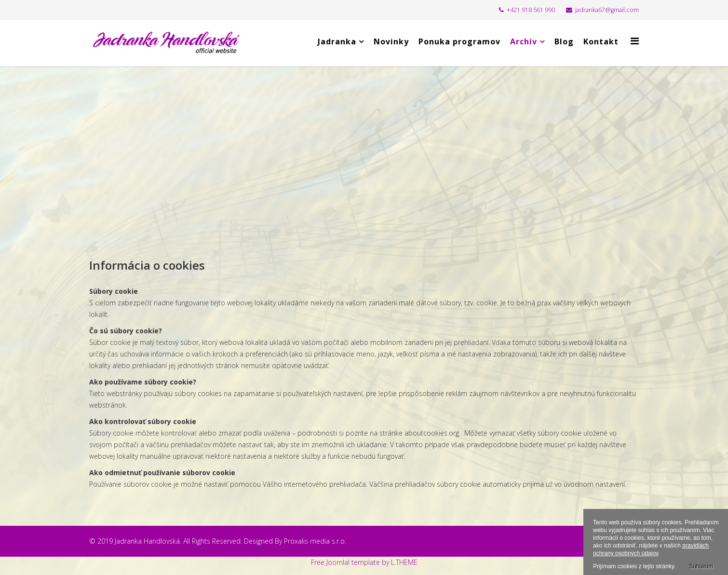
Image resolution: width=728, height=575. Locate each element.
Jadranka (337, 41)
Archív (524, 41)
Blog (564, 41)
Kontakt (601, 41)
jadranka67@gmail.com (607, 10)
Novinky (391, 41)
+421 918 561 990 (531, 10)
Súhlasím (701, 566)
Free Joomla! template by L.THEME (364, 562)
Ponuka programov (459, 41)
